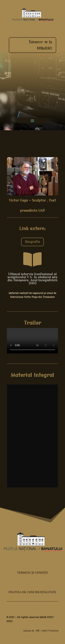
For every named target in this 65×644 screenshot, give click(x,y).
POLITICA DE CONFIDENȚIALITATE (32, 592)
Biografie (32, 242)
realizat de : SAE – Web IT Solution (41, 631)
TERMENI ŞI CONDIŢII (32, 573)
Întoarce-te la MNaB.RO (40, 45)
